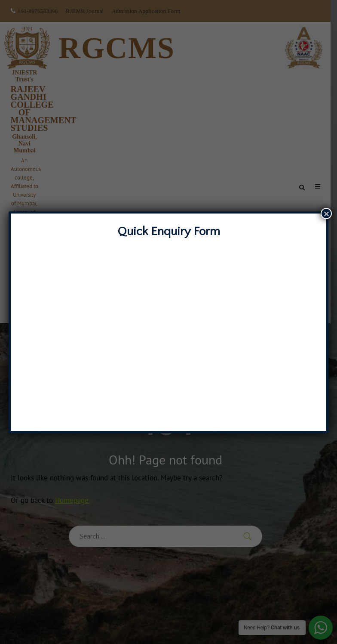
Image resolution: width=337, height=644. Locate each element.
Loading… (169, 331)
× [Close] (326, 214)
